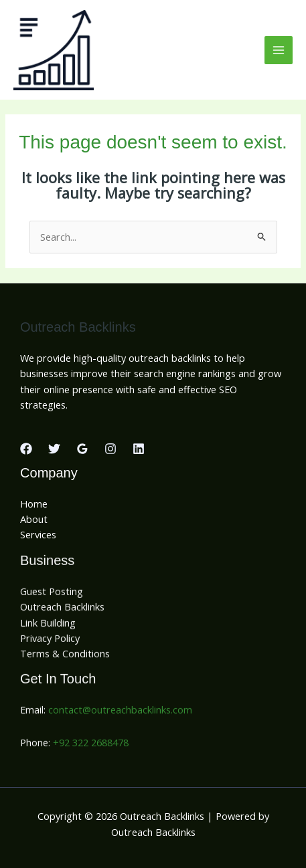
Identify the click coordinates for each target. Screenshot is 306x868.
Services (38, 534)
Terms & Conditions (65, 657)
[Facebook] (26, 449)
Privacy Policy (50, 641)
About (34, 519)
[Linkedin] (139, 449)
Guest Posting (52, 594)
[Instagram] (110, 449)
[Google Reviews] (82, 449)
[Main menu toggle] (279, 50)
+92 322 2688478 (91, 745)
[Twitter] (54, 449)
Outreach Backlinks (62, 610)
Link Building (48, 625)
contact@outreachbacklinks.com (120, 712)
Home (34, 504)
